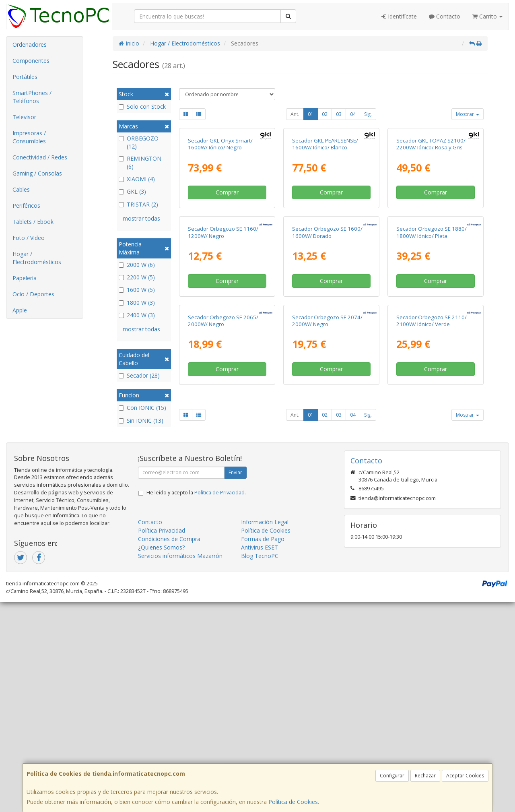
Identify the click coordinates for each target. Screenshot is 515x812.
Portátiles (25, 77)
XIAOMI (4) (137, 179)
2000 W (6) (137, 265)
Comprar (227, 266)
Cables (21, 189)
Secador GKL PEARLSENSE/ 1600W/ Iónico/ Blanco (325, 218)
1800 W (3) (137, 303)
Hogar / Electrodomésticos (37, 258)
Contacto (445, 16)
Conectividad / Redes (40, 157)
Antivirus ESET (260, 757)
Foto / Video (29, 238)
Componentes (31, 61)
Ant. (295, 114)
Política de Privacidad (219, 702)
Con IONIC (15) (142, 408)
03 (339, 114)
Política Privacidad (162, 740)
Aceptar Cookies (465, 776)
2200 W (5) (137, 277)
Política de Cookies (293, 802)
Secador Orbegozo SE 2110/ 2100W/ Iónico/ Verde (432, 542)
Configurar (392, 776)
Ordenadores (30, 44)
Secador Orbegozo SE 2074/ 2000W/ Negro (327, 542)
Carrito (487, 16)
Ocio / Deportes (33, 294)
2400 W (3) (137, 315)
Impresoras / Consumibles (29, 137)
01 (311, 114)
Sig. (368, 114)
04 (353, 114)
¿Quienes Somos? (161, 757)
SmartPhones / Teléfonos (32, 97)
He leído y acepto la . (196, 702)
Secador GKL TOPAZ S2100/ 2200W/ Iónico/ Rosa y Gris (431, 218)
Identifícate (399, 16)
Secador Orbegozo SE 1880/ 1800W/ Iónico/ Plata (432, 379)
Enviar (235, 682)
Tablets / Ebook (33, 222)
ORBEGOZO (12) (139, 142)
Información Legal (265, 731)
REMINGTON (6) (140, 162)
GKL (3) (132, 191)
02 (325, 114)
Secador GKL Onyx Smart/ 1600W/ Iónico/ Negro (220, 218)
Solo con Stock (142, 106)
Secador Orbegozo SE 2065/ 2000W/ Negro (223, 542)
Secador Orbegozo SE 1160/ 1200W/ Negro (223, 379)
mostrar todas (141, 218)
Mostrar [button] (468, 114)
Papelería (25, 278)
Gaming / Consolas (37, 173)
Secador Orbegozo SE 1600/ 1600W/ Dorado (327, 379)
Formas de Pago (263, 748)
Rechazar (425, 776)
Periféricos (26, 206)
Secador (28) (139, 375)
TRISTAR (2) (138, 204)
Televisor (24, 117)
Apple (20, 310)
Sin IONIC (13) (141, 420)
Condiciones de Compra (169, 748)
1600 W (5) (137, 290)
